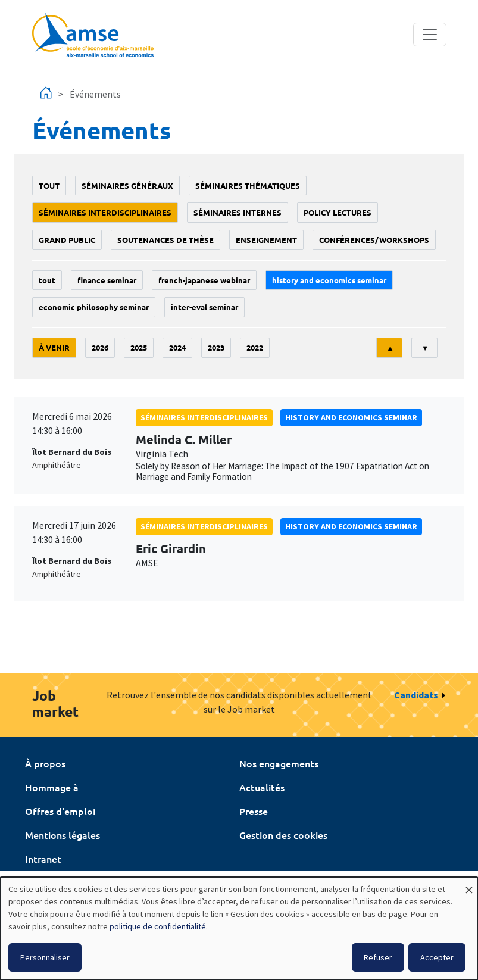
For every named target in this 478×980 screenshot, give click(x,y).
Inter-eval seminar (204, 307)
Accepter (437, 957)
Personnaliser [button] (45, 957)
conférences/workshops (374, 240)
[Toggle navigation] (430, 35)
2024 (177, 347)
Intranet (43, 859)
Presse (254, 811)
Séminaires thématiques (248, 185)
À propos (45, 763)
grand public (67, 240)
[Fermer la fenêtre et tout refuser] (469, 884)
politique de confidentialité (158, 926)
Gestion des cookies (283, 835)
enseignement (266, 240)
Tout (49, 185)
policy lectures (338, 212)
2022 (255, 347)
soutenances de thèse (165, 240)
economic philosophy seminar (94, 307)
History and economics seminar (329, 280)
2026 (100, 347)
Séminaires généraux (127, 185)
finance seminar (107, 280)
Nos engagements (279, 763)
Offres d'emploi (60, 811)
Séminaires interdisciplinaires (105, 212)
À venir (54, 347)
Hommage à (52, 787)
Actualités (262, 787)
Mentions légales (63, 835)
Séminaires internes (238, 212)
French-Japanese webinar (204, 280)
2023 (216, 347)
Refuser (378, 957)
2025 (139, 347)
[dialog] (239, 928)
